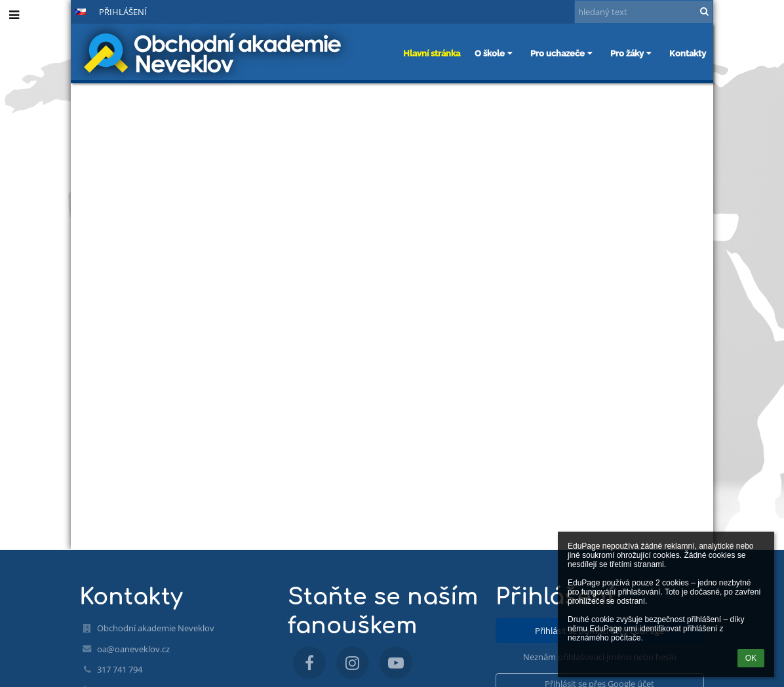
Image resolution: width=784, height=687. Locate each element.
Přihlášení (123, 12)
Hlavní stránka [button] (432, 53)
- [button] (37, 11)
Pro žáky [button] (633, 53)
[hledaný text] (644, 12)
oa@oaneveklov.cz (133, 649)
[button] (81, 12)
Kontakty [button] (688, 53)
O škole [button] (495, 53)
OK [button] (751, 658)
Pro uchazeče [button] (563, 53)
